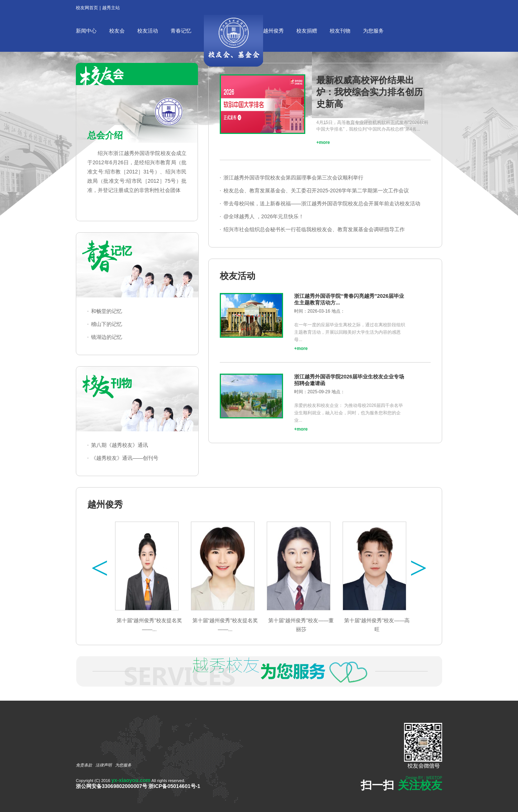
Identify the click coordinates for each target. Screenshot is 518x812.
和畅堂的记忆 (107, 311)
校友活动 (148, 31)
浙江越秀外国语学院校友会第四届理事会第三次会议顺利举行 (293, 178)
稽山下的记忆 (107, 324)
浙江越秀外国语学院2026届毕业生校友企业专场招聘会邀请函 (349, 380)
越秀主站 (111, 8)
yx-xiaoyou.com (131, 780)
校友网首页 (87, 8)
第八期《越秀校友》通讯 (120, 445)
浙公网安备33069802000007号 (112, 786)
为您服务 (373, 31)
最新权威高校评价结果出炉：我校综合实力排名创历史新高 (370, 92)
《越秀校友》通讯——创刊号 (125, 458)
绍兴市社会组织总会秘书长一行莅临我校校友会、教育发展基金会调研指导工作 (314, 229)
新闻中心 (86, 31)
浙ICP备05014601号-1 (174, 786)
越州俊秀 (273, 31)
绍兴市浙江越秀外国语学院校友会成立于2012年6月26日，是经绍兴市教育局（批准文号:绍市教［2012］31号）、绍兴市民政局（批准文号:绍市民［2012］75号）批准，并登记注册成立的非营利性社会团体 (137, 172)
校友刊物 (340, 31)
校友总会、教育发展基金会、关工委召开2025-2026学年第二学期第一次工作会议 (316, 191)
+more (323, 142)
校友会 (117, 31)
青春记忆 (181, 31)
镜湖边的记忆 (107, 337)
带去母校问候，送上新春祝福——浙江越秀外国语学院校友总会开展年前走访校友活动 (322, 203)
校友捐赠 (307, 31)
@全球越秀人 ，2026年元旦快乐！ (264, 216)
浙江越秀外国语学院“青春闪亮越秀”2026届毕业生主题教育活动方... (349, 299)
